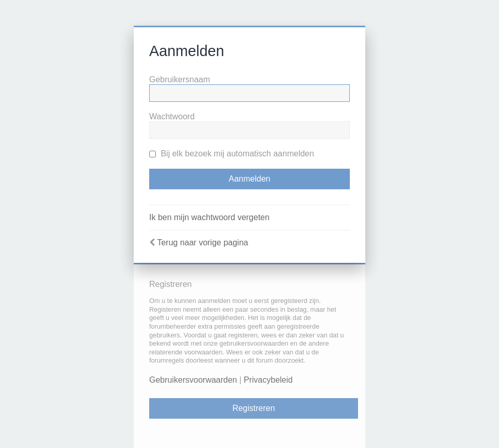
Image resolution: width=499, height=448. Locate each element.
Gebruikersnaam (180, 79)
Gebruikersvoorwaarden (193, 380)
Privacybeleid (268, 380)
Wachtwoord (172, 117)
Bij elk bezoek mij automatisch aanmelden (231, 154)
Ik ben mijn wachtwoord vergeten (209, 217)
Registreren (254, 408)
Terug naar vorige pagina (202, 243)
